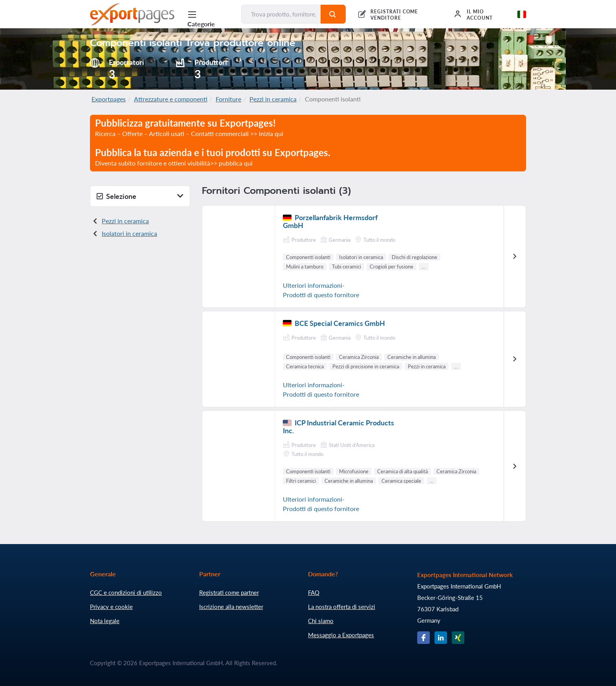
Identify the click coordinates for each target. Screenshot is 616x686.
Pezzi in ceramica (273, 99)
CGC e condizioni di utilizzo (126, 592)
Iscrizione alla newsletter (231, 607)
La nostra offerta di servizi (342, 607)
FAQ (314, 592)
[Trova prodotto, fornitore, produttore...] (281, 14)
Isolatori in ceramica (129, 233)
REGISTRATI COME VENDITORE (394, 15)
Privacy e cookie (111, 607)
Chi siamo (321, 621)
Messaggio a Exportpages (341, 635)
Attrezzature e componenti (171, 99)
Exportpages (109, 99)
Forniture (228, 99)
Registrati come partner (229, 592)
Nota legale (105, 621)
